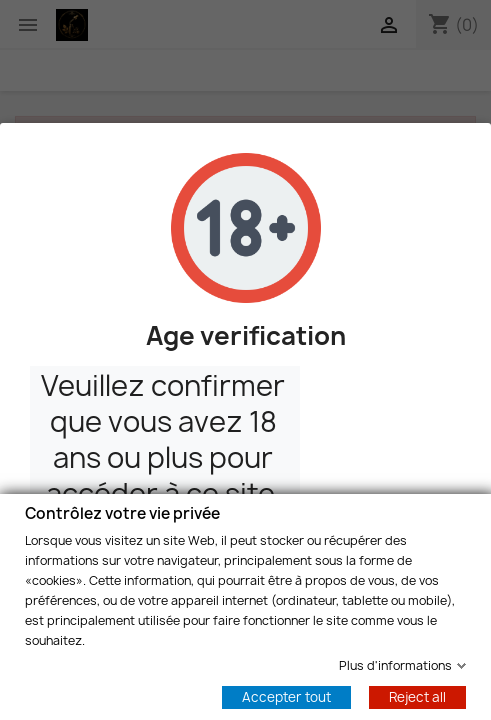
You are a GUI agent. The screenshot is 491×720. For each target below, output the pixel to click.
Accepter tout (286, 696)
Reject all (417, 696)
